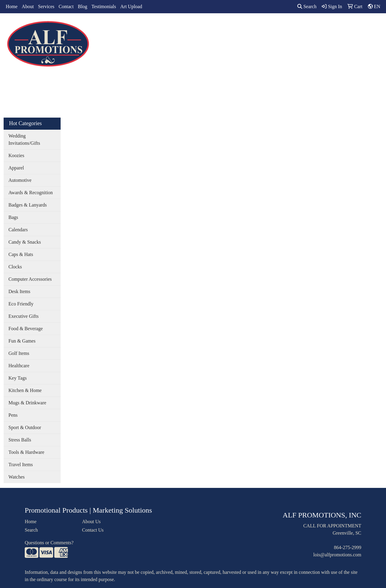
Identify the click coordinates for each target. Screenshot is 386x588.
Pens (13, 415)
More (317, 26)
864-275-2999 (348, 547)
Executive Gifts (24, 316)
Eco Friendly (21, 304)
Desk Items (19, 291)
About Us (91, 522)
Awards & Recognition (31, 193)
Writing (294, 26)
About (28, 6)
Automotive (20, 180)
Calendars (18, 230)
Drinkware (210, 26)
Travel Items (21, 465)
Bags (185, 26)
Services (46, 6)
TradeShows (265, 26)
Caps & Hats (21, 254)
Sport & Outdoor (25, 427)
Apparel (163, 26)
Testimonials (104, 6)
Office (237, 26)
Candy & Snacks (25, 242)
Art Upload (131, 6)
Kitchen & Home (25, 390)
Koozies (16, 155)
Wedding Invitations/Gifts (24, 139)
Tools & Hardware (26, 452)
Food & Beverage (26, 329)
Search (307, 6)
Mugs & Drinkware (27, 403)
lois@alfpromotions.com (337, 555)
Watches (17, 477)
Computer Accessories (30, 279)
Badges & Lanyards (28, 205)
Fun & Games (22, 341)
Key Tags (17, 378)
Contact (66, 6)
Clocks (15, 267)
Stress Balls (20, 440)
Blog (82, 6)
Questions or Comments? (49, 543)
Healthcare (19, 366)
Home (12, 6)
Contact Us (93, 530)
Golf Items (19, 353)
